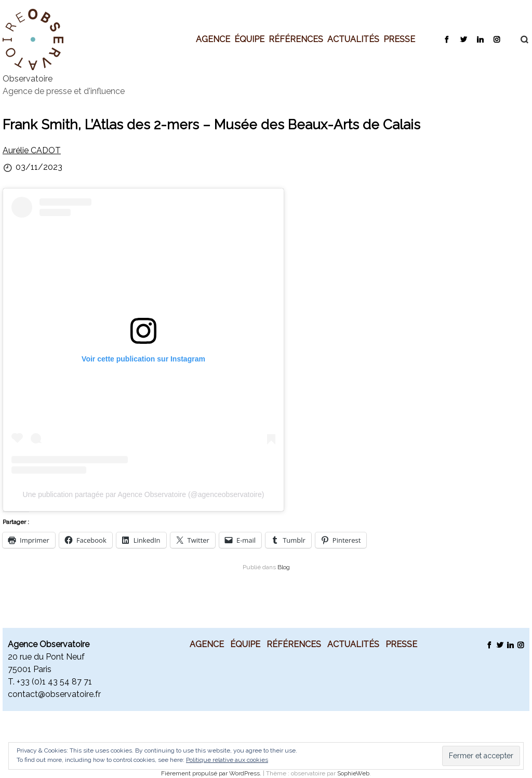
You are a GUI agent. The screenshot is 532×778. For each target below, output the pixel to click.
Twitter (463, 39)
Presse (399, 39)
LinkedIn (480, 39)
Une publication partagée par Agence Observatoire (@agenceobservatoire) (144, 494)
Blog (284, 567)
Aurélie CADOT (32, 150)
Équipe (249, 39)
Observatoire (28, 79)
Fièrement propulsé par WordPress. (212, 773)
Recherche (519, 39)
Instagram (496, 39)
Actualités (353, 39)
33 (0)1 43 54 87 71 (56, 682)
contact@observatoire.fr (54, 694)
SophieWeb (353, 773)
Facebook (447, 39)
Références (296, 39)
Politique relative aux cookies (227, 760)
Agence (213, 39)
